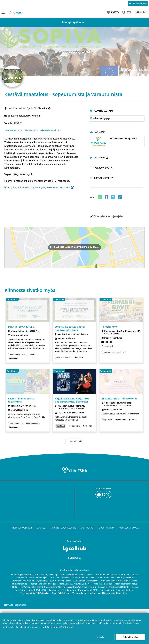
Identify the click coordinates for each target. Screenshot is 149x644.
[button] (117, 218)
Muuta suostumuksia (17, 609)
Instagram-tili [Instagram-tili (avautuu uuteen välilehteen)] (100, 180)
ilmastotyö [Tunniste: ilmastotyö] (31, 132)
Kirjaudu (141, 12)
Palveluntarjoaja (129, 531)
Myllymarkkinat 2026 (88, 594)
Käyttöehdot (87, 531)
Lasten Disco (64, 584)
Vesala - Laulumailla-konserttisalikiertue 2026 (108, 578)
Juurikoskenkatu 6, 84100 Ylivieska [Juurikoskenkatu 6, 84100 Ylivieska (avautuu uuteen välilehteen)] (27, 110)
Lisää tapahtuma (139, 4)
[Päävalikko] (3, 12)
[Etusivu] (16, 12)
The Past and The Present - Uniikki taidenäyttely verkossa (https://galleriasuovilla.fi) (57, 590)
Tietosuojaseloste (22, 531)
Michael (102, 590)
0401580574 (15, 125)
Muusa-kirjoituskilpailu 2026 (24, 578)
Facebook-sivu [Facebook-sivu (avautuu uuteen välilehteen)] (100, 170)
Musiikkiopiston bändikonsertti (112, 597)
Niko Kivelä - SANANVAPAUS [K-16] (75, 587)
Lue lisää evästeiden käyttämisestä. (58, 627)
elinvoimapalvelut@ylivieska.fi (24, 118)
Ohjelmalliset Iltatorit (119, 590)
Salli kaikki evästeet (131, 637)
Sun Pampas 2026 (75, 578)
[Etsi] (127, 12)
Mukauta (100, 637)
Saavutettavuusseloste (63, 531)
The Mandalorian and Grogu (42, 587)
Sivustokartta (107, 531)
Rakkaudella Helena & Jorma (62, 594)
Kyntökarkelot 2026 (46, 584)
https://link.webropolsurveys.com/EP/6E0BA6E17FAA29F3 (37, 189)
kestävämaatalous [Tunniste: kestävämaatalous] (51, 132)
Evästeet (42, 531)
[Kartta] (113, 12)
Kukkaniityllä (107, 594)
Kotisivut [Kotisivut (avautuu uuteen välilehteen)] (98, 160)
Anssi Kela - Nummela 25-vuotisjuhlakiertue (81, 581)
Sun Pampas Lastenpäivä (86, 584)
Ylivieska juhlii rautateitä (47, 581)
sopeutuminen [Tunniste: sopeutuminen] (14, 132)
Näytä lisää (76, 445)
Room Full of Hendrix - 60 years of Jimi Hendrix (73, 597)
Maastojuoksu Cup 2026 (52, 578)
